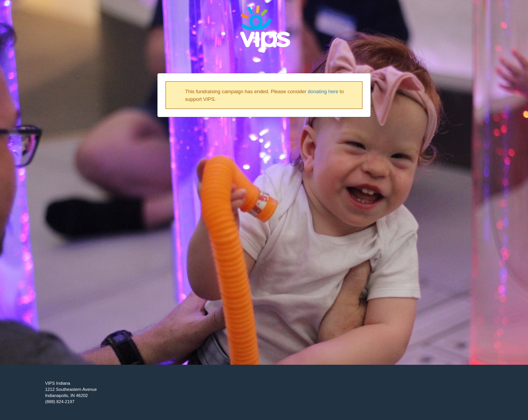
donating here (323, 91)
